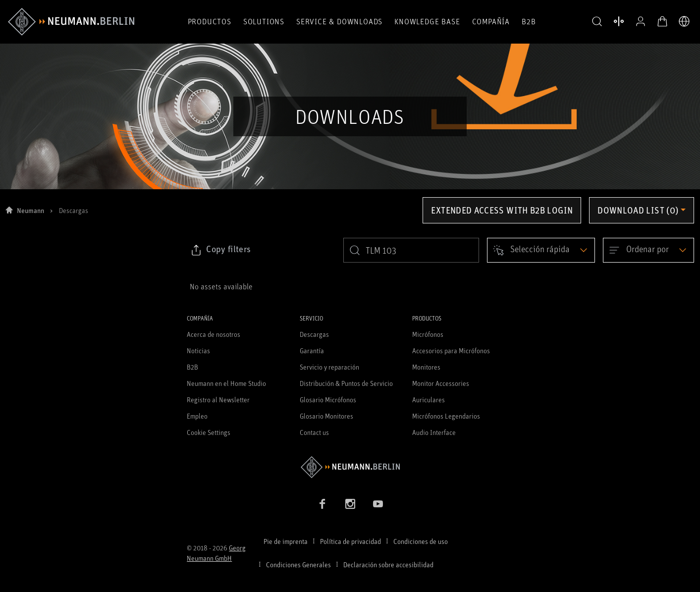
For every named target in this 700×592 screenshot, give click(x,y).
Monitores (426, 367)
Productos (210, 21)
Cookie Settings (209, 432)
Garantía (312, 350)
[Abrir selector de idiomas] (684, 21)
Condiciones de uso (421, 541)
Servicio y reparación (329, 367)
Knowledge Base (427, 21)
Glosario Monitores (326, 416)
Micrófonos (428, 334)
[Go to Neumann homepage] (350, 467)
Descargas (314, 334)
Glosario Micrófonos (328, 400)
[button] (597, 22)
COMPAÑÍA (491, 21)
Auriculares (429, 400)
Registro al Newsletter (218, 400)
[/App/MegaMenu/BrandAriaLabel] (71, 22)
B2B (529, 21)
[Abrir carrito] (662, 21)
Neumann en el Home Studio (226, 383)
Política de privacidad (350, 541)
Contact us (314, 432)
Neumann (30, 210)
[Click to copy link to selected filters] (220, 250)
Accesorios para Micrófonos (451, 350)
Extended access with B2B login (502, 210)
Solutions (264, 21)
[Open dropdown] (541, 250)
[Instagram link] (350, 504)
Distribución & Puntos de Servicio (346, 383)
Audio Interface (434, 432)
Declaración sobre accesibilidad (388, 565)
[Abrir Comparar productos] (619, 21)
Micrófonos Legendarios (446, 416)
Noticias (198, 350)
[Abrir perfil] (641, 21)
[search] (411, 250)
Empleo (197, 416)
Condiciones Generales (298, 565)
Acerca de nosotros (214, 334)
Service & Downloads (339, 21)
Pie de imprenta (286, 541)
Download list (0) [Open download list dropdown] (638, 210)
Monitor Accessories (441, 383)
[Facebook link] (323, 504)
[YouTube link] (378, 504)
